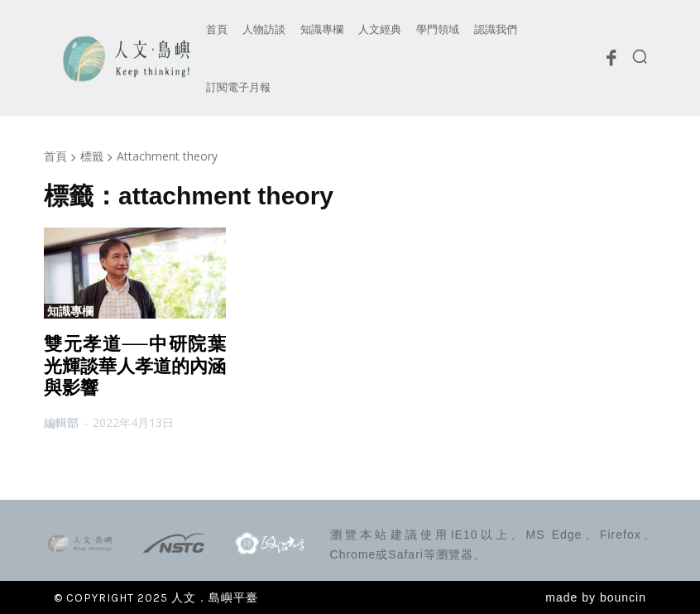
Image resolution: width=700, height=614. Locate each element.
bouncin (623, 597)
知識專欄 (70, 311)
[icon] (611, 62)
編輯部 (61, 422)
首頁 (55, 156)
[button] (640, 56)
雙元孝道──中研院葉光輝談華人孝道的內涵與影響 (135, 366)
